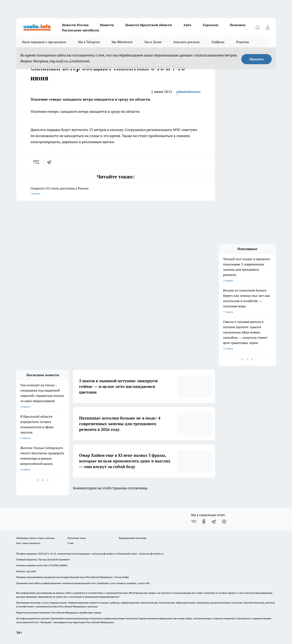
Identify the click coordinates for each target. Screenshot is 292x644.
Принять (257, 59)
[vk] (37, 162)
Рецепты (243, 42)
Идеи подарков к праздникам (44, 42)
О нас (71, 543)
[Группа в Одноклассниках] (204, 522)
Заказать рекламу (187, 42)
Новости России (75, 25)
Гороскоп (211, 25)
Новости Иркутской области (149, 25)
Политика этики (77, 538)
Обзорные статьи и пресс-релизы (35, 538)
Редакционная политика (133, 538)
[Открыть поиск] (258, 28)
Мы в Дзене (153, 42)
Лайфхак (218, 42)
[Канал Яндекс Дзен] (224, 522)
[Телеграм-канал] (214, 522)
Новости (107, 25)
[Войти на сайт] (268, 28)
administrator (188, 92)
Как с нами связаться (28, 543)
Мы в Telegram (89, 42)
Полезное (238, 25)
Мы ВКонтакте (122, 42)
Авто (187, 25)
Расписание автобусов (81, 30)
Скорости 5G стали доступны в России (116, 191)
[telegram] (50, 162)
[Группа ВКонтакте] (194, 522)
